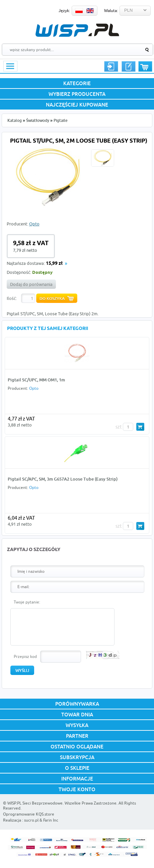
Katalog (15, 120)
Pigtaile (61, 120)
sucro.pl (31, 820)
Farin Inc (51, 820)
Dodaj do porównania (31, 284)
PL (79, 11)
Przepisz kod (25, 656)
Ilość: (12, 298)
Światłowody (38, 120)
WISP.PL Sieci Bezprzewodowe (35, 803)
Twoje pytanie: (27, 602)
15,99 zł (54, 264)
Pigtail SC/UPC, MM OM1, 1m (36, 380)
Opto (34, 224)
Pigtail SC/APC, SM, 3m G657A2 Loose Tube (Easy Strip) (63, 479)
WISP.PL (77, 30)
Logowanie (111, 66)
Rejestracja (129, 66)
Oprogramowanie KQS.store (29, 814)
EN (90, 11)
